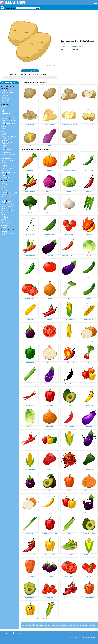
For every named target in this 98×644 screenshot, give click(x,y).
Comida (4, 169)
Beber (10, 169)
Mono (3, 135)
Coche (4, 182)
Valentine (4, 97)
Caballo (14, 136)
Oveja (9, 138)
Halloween (5, 96)
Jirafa (10, 142)
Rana (3, 149)
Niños (8, 203)
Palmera (13, 119)
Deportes (4, 213)
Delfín (10, 164)
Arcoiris (14, 124)
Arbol (3, 119)
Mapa (3, 197)
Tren (3, 188)
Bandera (9, 197)
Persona (10, 201)
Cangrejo (11, 160)
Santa (10, 90)
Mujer (3, 207)
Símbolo (9, 191)
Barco (3, 186)
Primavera (5, 106)
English (7, 633)
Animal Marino (6, 159)
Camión (9, 182)
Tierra (3, 120)
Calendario (5, 102)
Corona (4, 195)
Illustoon (3, 12)
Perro (3, 130)
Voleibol (4, 219)
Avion (3, 185)
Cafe (10, 177)
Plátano (4, 174)
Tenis (3, 221)
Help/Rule (20, 633)
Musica (4, 223)
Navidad (4, 90)
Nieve (8, 124)
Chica (7, 205)
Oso (3, 131)
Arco (10, 193)
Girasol (4, 117)
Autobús (4, 183)
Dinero (4, 227)
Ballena (4, 164)
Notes (9, 223)
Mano (12, 210)
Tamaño (9, 120)
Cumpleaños (6, 99)
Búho (8, 152)
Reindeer (4, 94)
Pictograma (5, 210)
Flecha (15, 193)
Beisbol (4, 216)
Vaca (8, 136)
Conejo (4, 146)
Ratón (3, 147)
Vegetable (10, 12)
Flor (2, 114)
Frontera (4, 231)
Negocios (4, 226)
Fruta (3, 172)
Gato (3, 128)
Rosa (3, 115)
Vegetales (5, 170)
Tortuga (9, 149)
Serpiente (5, 151)
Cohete (9, 185)
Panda (4, 133)
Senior (4, 208)
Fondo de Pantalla (7, 233)
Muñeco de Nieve (7, 92)
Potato (15, 12)
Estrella (4, 122)
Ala (14, 195)
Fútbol (3, 215)
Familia (3, 201)
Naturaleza (8, 114)
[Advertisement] (79, 27)
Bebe (3, 203)
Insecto (4, 156)
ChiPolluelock (10, 154)
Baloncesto (5, 218)
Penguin (4, 166)
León (3, 140)
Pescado (4, 160)
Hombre (9, 207)
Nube (3, 124)
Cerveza (4, 177)
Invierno (4, 111)
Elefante (4, 142)
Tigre (8, 140)
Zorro (9, 144)
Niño (3, 205)
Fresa (15, 172)
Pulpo (3, 162)
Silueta (4, 235)
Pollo (3, 154)
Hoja (7, 119)
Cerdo (3, 136)
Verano (4, 108)
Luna (15, 120)
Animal (3, 127)
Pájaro (4, 152)
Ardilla (3, 144)
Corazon (4, 193)
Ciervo (4, 138)
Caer (3, 109)
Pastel (3, 175)
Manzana (8, 172)
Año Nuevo (5, 100)
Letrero (4, 198)
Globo (9, 195)
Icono (3, 191)
